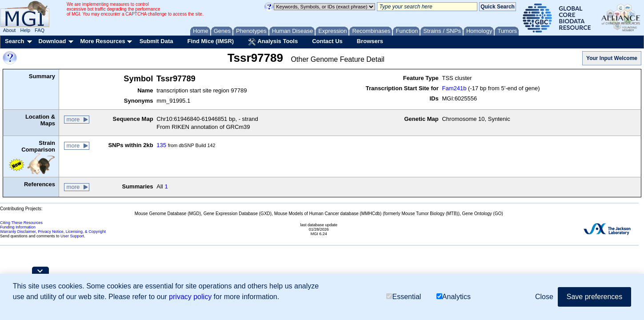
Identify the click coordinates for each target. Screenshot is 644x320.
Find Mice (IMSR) (210, 41)
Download (52, 41)
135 (161, 145)
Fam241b (454, 88)
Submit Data (156, 41)
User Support (72, 236)
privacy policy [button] (190, 297)
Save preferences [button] (594, 297)
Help (25, 30)
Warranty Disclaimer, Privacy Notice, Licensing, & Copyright (53, 232)
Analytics (454, 297)
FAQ (40, 30)
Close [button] (544, 297)
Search (14, 41)
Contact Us (327, 41)
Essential (404, 297)
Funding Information (18, 227)
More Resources (102, 41)
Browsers (370, 41)
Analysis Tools (273, 42)
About (10, 30)
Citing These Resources (21, 223)
